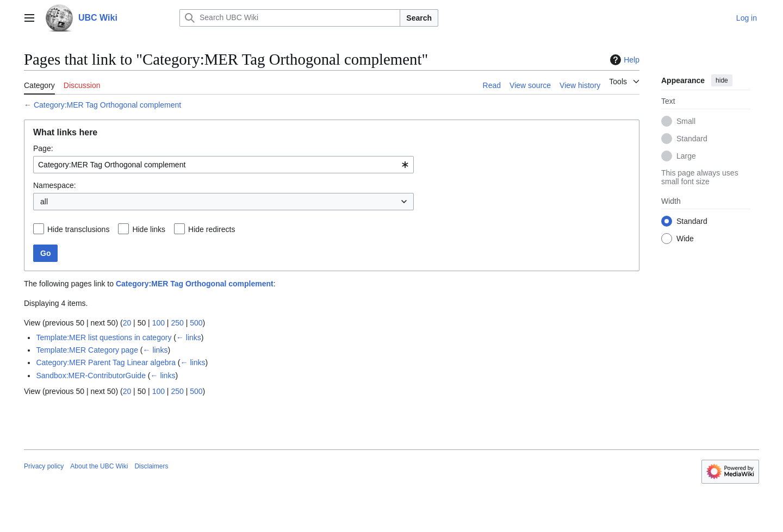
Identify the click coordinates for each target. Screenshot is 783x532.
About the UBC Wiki (99, 466)
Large (686, 156)
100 (159, 323)
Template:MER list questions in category (104, 337)
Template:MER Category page (87, 350)
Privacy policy (44, 466)
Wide (685, 239)
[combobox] (223, 165)
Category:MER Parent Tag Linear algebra (106, 362)
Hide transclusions (78, 229)
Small (686, 121)
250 (177, 323)
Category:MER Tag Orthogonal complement (107, 105)
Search (419, 18)
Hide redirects (212, 229)
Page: (43, 148)
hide (722, 80)
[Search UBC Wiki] (290, 18)
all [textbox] (44, 202)
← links (189, 337)
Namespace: (55, 185)
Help (623, 60)
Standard (692, 139)
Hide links (149, 229)
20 (127, 323)
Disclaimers (151, 466)
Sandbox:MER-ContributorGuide (91, 375)
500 (196, 323)
